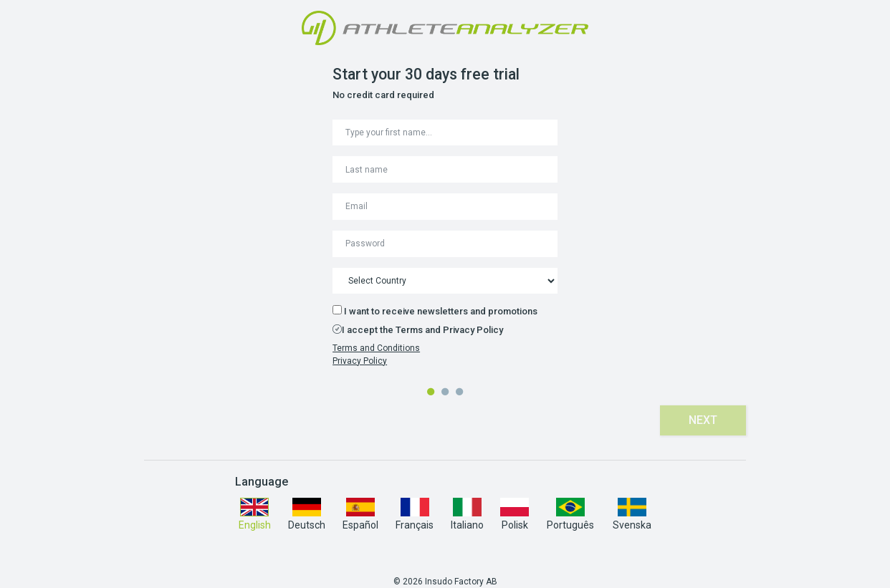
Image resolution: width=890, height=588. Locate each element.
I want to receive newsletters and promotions (435, 311)
